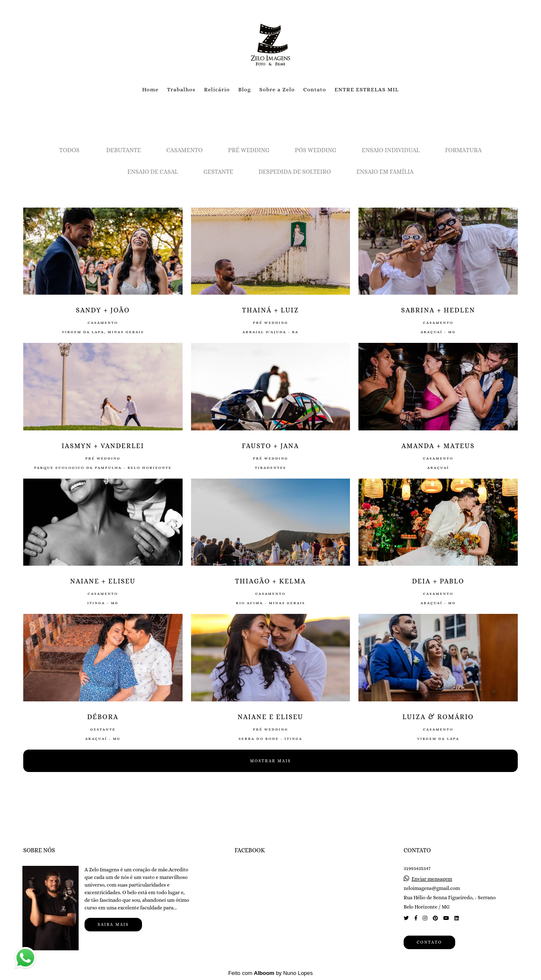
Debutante (123, 150)
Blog (245, 89)
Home (150, 89)
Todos (69, 150)
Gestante (218, 172)
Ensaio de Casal (153, 172)
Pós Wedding (316, 150)
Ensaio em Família (385, 172)
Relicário (217, 89)
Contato (314, 89)
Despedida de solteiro (295, 172)
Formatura (463, 150)
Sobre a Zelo (277, 89)
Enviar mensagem (432, 879)
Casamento (184, 150)
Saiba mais (113, 924)
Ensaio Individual (391, 150)
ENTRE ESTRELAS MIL (366, 89)
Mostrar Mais (271, 761)
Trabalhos (181, 89)
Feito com (270, 973)
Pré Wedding (249, 150)
